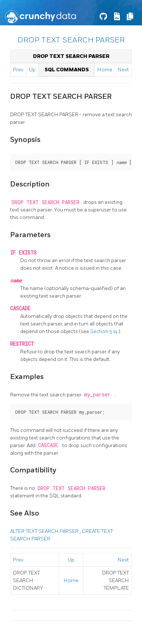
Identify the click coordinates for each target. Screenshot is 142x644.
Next (123, 70)
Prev (18, 70)
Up (32, 70)
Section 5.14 (104, 331)
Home (105, 70)
